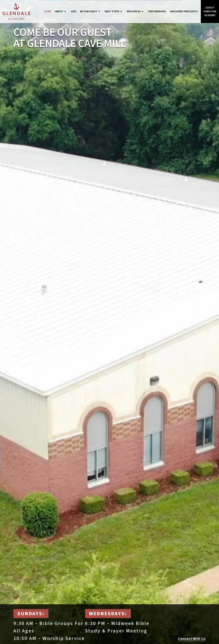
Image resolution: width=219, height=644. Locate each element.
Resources (136, 12)
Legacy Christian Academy (210, 12)
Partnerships (157, 12)
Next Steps (114, 12)
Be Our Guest (91, 12)
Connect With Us (192, 639)
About (61, 12)
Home (48, 12)
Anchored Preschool (184, 12)
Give (74, 12)
